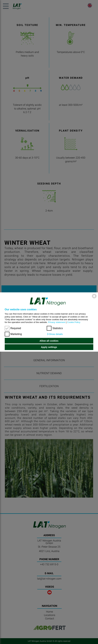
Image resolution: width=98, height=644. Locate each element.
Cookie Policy (74, 322)
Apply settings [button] (49, 347)
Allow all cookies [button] (49, 341)
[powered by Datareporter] (94, 298)
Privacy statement (57, 322)
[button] (55, 334)
